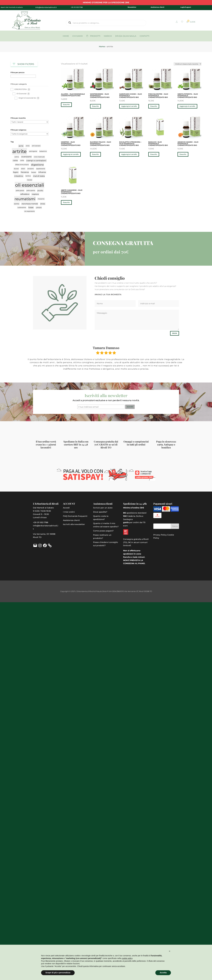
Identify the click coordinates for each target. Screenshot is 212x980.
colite (22, 160)
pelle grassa (20, 191)
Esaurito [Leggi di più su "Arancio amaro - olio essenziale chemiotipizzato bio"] (183, 154)
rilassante (41, 199)
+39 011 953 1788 (41, 522)
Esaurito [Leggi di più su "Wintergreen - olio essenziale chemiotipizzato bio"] (95, 106)
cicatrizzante (26, 157)
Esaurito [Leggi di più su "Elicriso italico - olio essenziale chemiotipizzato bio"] (95, 154)
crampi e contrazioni (36, 161)
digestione (37, 165)
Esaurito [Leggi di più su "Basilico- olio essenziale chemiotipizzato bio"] (154, 154)
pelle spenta (31, 191)
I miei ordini (69, 512)
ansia (28, 146)
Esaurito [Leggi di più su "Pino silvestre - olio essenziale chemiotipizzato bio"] (154, 106)
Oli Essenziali (21, 94)
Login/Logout (186, 7)
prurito (40, 191)
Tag (12, 142)
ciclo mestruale (39, 157)
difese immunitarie (22, 165)
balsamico (43, 151)
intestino (19, 176)
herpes (34, 172)
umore (39, 207)
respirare (35, 194)
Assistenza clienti (157, 7)
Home (102, 46)
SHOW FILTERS (23, 63)
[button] (170, 951)
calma (17, 157)
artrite (19, 151)
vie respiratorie (29, 211)
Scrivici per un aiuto (103, 508)
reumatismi (25, 199)
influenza (42, 172)
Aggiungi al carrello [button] (129, 106)
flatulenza (25, 172)
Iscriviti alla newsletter (74, 524)
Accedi (66, 508)
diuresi (16, 169)
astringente (33, 151)
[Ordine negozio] (188, 64)
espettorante (41, 169)
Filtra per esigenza (18, 130)
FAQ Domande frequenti (75, 516)
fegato (16, 172)
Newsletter (132, 7)
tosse (31, 207)
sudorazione (22, 207)
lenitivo (28, 176)
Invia (175, 333)
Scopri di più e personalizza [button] (58, 973)
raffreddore (25, 194)
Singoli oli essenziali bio (27, 98)
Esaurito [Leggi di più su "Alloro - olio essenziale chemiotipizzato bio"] (66, 105)
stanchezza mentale (30, 204)
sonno (17, 204)
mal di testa (39, 176)
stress (43, 204)
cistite (15, 160)
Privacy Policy (160, 535)
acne (21, 146)
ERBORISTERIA (21, 89)
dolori (23, 169)
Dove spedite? (100, 512)
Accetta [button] (163, 973)
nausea (30, 180)
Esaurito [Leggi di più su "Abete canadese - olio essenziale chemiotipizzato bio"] (66, 202)
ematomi (31, 169)
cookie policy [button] (127, 958)
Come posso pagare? (103, 531)
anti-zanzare (36, 146)
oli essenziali (30, 185)
